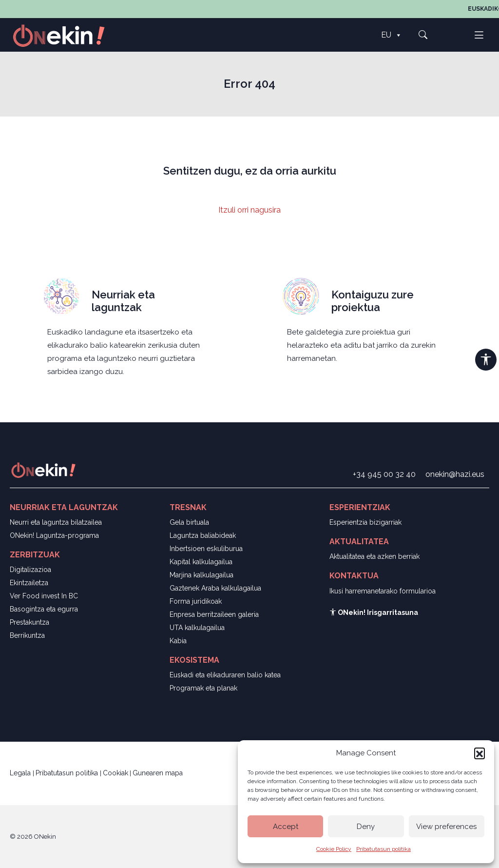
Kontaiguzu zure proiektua (373, 301)
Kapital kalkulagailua (201, 562)
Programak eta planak (203, 688)
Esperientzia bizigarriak (365, 522)
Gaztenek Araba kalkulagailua (215, 588)
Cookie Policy (334, 849)
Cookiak (115, 773)
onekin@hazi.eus (455, 474)
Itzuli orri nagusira (249, 210)
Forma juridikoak (196, 601)
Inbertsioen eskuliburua (206, 549)
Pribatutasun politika (384, 849)
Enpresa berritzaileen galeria (214, 614)
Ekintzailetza (29, 583)
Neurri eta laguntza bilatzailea (56, 522)
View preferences (446, 827)
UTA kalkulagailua (197, 628)
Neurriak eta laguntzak (123, 301)
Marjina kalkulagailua (202, 575)
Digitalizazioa (30, 570)
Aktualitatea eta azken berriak (374, 556)
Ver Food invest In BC (44, 596)
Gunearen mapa (158, 773)
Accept (286, 827)
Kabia (178, 641)
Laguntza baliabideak (203, 535)
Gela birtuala (189, 522)
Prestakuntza (29, 622)
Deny (366, 827)
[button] (480, 753)
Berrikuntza (27, 635)
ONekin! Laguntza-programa (54, 535)
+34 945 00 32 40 (384, 474)
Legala (21, 773)
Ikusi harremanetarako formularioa (383, 591)
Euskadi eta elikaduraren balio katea (225, 675)
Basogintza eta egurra (44, 609)
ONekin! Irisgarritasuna (374, 612)
